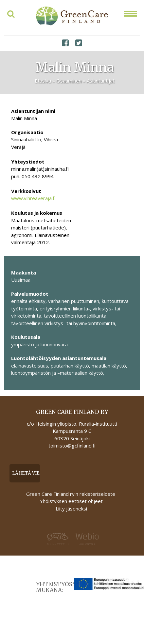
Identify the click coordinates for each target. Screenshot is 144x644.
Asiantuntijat (101, 81)
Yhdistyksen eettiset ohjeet (71, 501)
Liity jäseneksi (71, 509)
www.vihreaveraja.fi (33, 198)
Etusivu (43, 81)
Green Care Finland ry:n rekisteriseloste (71, 494)
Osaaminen (69, 81)
